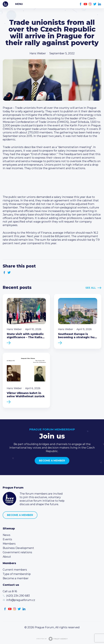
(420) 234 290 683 (18, 596)
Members (9, 544)
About (7, 557)
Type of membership (17, 574)
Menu (19, 4)
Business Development (18, 548)
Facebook (81, 4)
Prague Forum (5, 4)
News (6, 535)
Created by (52, 639)
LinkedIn (100, 4)
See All (91, 288)
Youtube (85, 4)
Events (7, 539)
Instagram (90, 4)
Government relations (17, 552)
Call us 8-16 (10, 591)
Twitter (95, 4)
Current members (15, 570)
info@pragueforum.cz (21, 600)
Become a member (52, 461)
